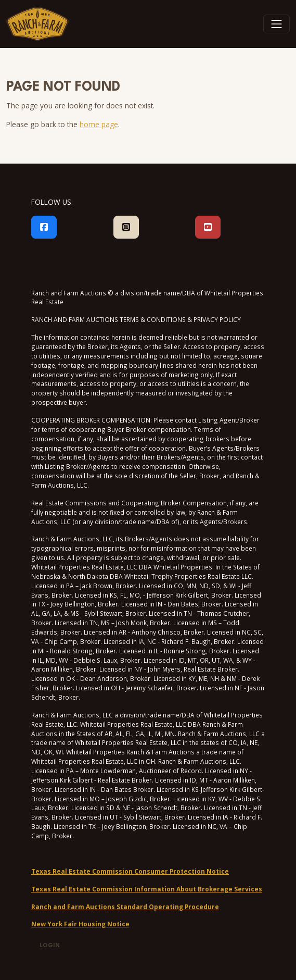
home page (99, 124)
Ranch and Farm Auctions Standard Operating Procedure (125, 907)
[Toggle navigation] (277, 24)
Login (50, 946)
